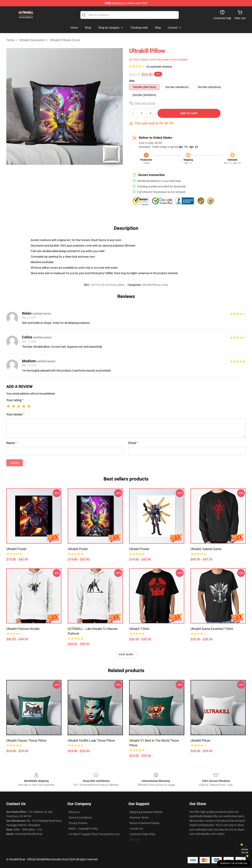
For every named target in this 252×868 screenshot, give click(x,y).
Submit (15, 463)
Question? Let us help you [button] (234, 863)
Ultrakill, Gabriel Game (206, 549)
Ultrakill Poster (16, 549)
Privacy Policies (78, 823)
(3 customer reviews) (159, 67)
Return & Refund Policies (145, 823)
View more (126, 655)
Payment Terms (139, 818)
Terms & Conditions (80, 818)
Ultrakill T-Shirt (139, 629)
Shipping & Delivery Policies (146, 812)
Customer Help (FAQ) (142, 834)
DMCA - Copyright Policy (83, 829)
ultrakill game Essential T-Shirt (212, 629)
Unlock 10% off (245, 851)
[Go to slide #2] (75, 174)
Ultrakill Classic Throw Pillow (26, 741)
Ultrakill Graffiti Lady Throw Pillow (91, 741)
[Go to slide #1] (54, 174)
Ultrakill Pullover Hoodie (23, 629)
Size (132, 81)
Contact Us (136, 829)
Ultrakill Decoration (32, 40)
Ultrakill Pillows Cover (65, 40)
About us (74, 812)
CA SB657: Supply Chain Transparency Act (94, 834)
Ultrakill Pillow (200, 741)
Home (10, 40)
